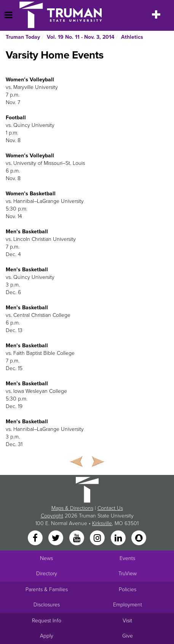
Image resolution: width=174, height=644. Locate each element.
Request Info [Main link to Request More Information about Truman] (47, 621)
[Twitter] (57, 539)
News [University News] (46, 558)
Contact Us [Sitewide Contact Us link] (110, 508)
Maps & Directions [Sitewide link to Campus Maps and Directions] (72, 508)
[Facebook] (36, 539)
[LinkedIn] (119, 539)
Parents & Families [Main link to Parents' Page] (47, 589)
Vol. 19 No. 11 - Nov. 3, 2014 (81, 37)
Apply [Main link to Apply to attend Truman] (47, 636)
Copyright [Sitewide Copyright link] (52, 516)
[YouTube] (77, 539)
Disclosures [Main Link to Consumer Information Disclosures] (47, 605)
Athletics (132, 37)
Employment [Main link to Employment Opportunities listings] (128, 605)
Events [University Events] (127, 558)
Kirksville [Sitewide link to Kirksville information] (102, 523)
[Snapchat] (139, 539)
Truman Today (23, 37)
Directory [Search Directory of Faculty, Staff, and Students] (47, 574)
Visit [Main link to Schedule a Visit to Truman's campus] (127, 621)
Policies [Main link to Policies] (128, 589)
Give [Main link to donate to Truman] (128, 636)
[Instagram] (98, 539)
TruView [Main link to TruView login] (128, 574)
